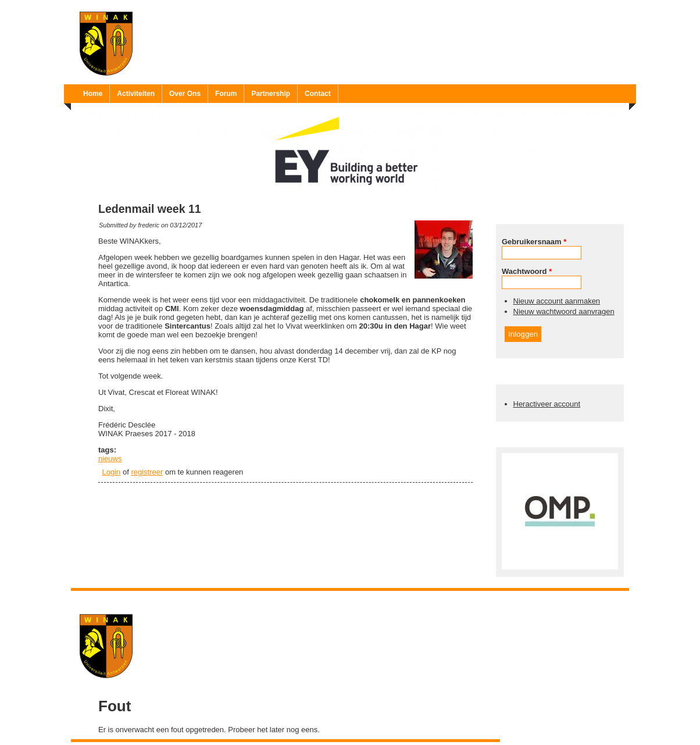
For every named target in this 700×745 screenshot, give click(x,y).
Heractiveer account (547, 404)
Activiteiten (136, 94)
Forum (226, 94)
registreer (147, 472)
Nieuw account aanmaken (557, 301)
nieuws (110, 459)
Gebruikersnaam (534, 242)
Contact (318, 94)
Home (93, 94)
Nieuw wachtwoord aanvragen (564, 311)
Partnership (271, 94)
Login (112, 472)
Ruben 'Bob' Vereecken (362, 598)
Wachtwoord (527, 271)
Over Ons (185, 94)
